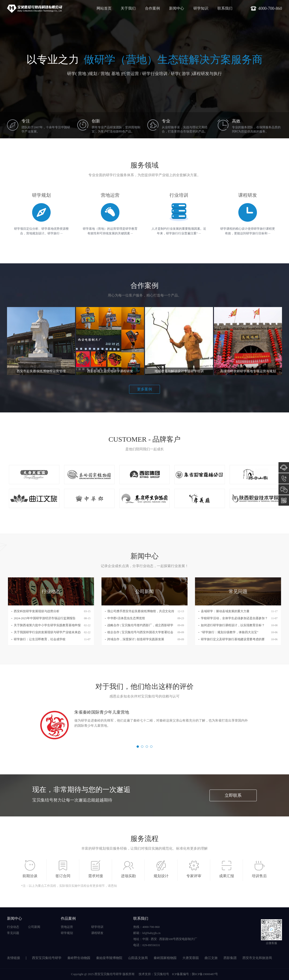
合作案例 (152, 8)
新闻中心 (177, 8)
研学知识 (201, 8)
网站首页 (104, 8)
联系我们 (225, 8)
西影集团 (230, 958)
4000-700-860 (284, 478)
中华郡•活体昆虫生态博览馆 (126, 618)
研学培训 (97, 927)
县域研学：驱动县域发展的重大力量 (225, 611)
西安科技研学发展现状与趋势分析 (37, 611)
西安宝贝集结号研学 (47, 958)
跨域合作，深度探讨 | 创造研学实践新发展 (136, 639)
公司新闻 (34, 927)
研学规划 (67, 933)
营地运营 (67, 927)
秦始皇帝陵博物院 (109, 958)
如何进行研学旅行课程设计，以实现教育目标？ (233, 625)
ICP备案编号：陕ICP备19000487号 (195, 974)
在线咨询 (284, 467)
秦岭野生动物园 (79, 958)
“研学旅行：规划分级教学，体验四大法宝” (230, 632)
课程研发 (97, 933)
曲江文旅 (211, 958)
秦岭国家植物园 (165, 958)
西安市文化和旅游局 (257, 958)
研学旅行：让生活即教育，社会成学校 (40, 639)
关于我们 (128, 8)
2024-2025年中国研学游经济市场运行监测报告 (45, 618)
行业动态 (13, 927)
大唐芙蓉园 (191, 958)
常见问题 (13, 933)
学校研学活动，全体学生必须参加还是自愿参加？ (234, 618)
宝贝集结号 (161, 974)
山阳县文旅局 (138, 958)
